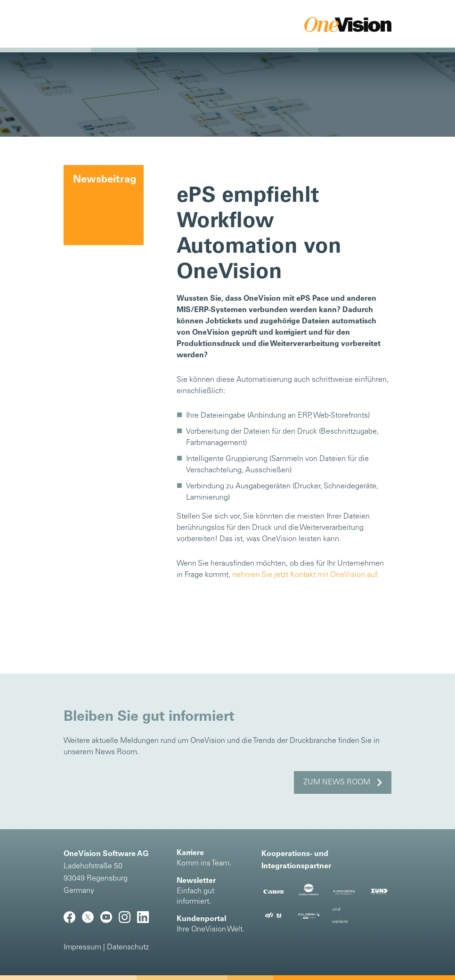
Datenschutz (128, 947)
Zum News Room (337, 782)
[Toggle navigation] (81, 25)
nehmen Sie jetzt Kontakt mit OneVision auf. (305, 575)
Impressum (82, 947)
